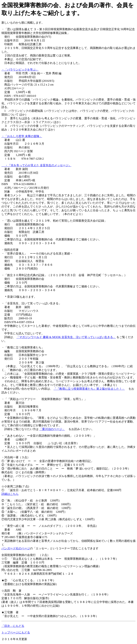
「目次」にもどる (13, 626)
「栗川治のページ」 (52, 429)
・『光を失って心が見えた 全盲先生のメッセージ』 (36, 165)
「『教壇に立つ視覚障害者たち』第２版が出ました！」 (89, 389)
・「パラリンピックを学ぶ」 (20, 70)
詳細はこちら (10, 494)
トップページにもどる (16, 632)
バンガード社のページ (16, 548)
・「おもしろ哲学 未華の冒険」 (22, 136)
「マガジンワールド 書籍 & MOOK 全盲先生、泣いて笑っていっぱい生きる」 (66, 337)
